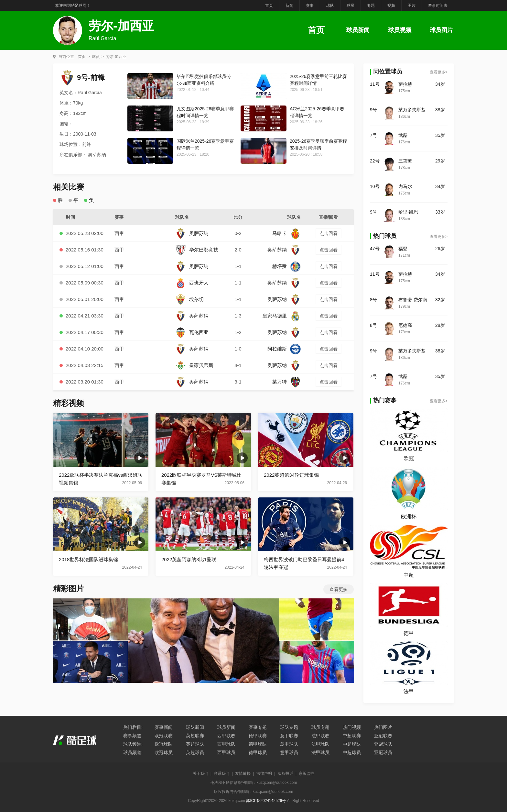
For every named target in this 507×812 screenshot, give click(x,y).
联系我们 (221, 773)
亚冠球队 (383, 744)
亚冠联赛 (383, 736)
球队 (330, 6)
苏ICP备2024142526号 (266, 801)
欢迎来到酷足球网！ (73, 6)
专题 (371, 6)
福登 (403, 249)
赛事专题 (258, 727)
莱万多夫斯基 (412, 110)
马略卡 (286, 233)
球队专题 (289, 727)
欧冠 (409, 458)
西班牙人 (192, 283)
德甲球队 (258, 744)
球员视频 (400, 30)
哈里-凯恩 (408, 212)
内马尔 (405, 186)
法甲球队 (320, 744)
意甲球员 (289, 752)
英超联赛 (195, 736)
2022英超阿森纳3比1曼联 (189, 559)
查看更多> (439, 72)
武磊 (403, 135)
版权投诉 (286, 773)
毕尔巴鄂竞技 (197, 250)
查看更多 (339, 589)
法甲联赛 (320, 736)
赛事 (310, 6)
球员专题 (320, 727)
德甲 (409, 633)
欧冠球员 (164, 752)
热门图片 (383, 727)
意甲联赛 (289, 736)
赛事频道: (133, 736)
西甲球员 (226, 752)
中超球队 (352, 744)
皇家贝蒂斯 (194, 365)
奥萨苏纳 (192, 233)
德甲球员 (258, 752)
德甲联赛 (258, 736)
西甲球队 (226, 744)
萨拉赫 (405, 84)
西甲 (119, 233)
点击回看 (329, 233)
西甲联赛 (226, 736)
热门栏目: (133, 727)
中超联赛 (352, 736)
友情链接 (243, 773)
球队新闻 (195, 727)
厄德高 (405, 325)
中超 (409, 575)
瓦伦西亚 (192, 332)
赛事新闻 (164, 727)
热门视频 (352, 727)
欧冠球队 (164, 744)
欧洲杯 (409, 517)
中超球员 (352, 752)
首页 (269, 6)
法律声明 (264, 773)
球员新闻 (358, 30)
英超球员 (195, 752)
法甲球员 (320, 752)
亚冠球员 (383, 752)
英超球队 (195, 744)
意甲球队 (289, 744)
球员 (351, 6)
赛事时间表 (438, 6)
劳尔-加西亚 (116, 57)
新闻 (289, 6)
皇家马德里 (282, 316)
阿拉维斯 (284, 349)
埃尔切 (189, 299)
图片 (412, 6)
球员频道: (133, 752)
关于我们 (200, 773)
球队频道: (133, 744)
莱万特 (286, 382)
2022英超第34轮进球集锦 (291, 475)
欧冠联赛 (164, 736)
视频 (391, 6)
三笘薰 (405, 161)
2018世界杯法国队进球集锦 (88, 559)
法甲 (409, 691)
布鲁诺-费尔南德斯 (417, 300)
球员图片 (441, 30)
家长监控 (307, 773)
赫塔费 (286, 266)
